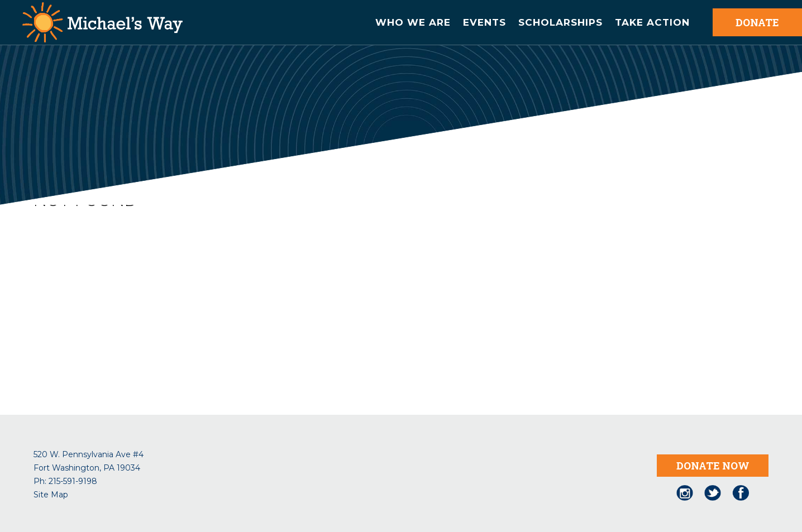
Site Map (51, 495)
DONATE (757, 22)
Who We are (413, 22)
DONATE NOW (713, 466)
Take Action (652, 22)
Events (484, 22)
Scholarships (560, 22)
